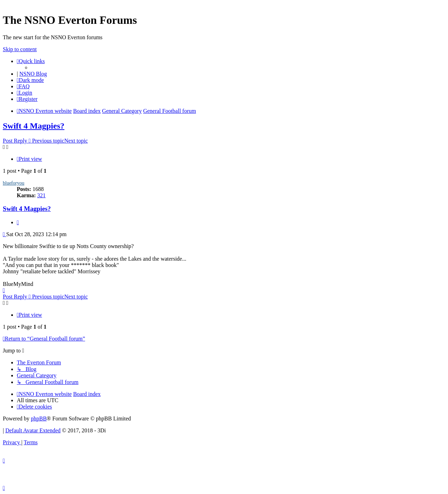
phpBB (39, 418)
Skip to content (20, 49)
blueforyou (13, 183)
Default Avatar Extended (33, 430)
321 (41, 195)
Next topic (76, 141)
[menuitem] (23, 86)
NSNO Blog (33, 74)
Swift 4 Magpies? (34, 126)
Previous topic (48, 141)
